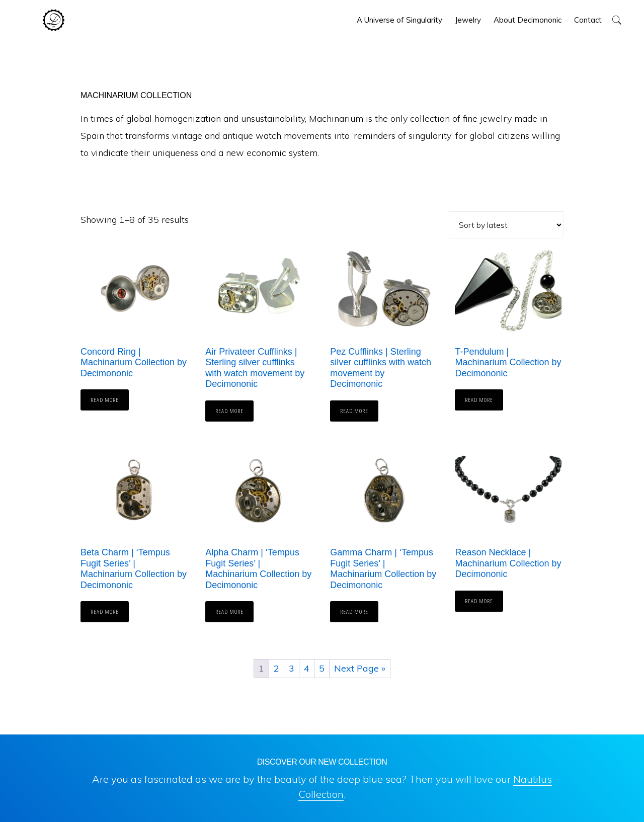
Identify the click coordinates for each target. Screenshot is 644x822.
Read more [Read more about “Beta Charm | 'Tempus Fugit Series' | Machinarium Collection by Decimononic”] (105, 611)
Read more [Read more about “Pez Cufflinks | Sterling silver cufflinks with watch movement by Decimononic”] (354, 411)
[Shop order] (506, 225)
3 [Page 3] (292, 668)
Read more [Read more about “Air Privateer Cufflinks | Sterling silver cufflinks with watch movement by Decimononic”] (229, 411)
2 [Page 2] (276, 668)
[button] (617, 20)
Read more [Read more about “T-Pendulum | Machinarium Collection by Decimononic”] (479, 400)
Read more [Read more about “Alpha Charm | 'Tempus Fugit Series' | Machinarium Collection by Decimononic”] (229, 611)
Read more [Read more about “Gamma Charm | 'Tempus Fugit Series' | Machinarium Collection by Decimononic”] (354, 611)
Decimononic (54, 20)
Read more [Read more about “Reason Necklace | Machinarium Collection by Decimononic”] (479, 601)
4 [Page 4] (307, 668)
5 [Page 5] (322, 668)
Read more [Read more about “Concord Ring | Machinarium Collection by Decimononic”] (105, 400)
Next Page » (360, 668)
